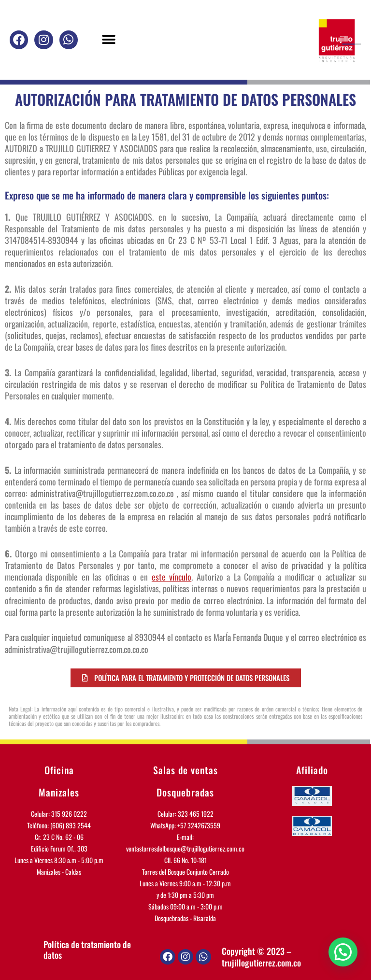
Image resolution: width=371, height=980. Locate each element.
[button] (108, 40)
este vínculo (171, 577)
